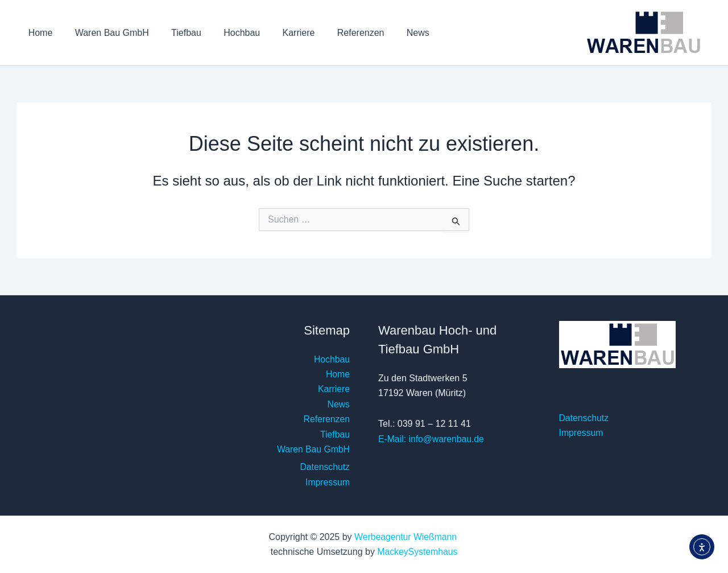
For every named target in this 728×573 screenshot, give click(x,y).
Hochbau (227, 33)
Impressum (327, 482)
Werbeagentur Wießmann (407, 537)
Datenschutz (324, 467)
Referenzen (338, 33)
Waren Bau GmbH (106, 33)
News (391, 33)
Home (38, 33)
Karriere (280, 33)
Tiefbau (176, 33)
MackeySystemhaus (417, 552)
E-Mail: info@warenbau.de (432, 439)
